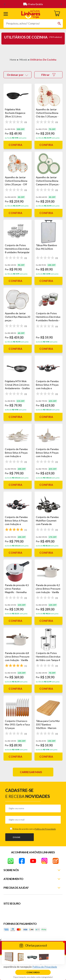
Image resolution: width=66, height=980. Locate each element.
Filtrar (48, 75)
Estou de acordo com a (34, 829)
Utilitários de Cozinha (43, 60)
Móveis (23, 60)
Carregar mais (31, 772)
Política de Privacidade (45, 829)
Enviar (17, 837)
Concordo (33, 972)
